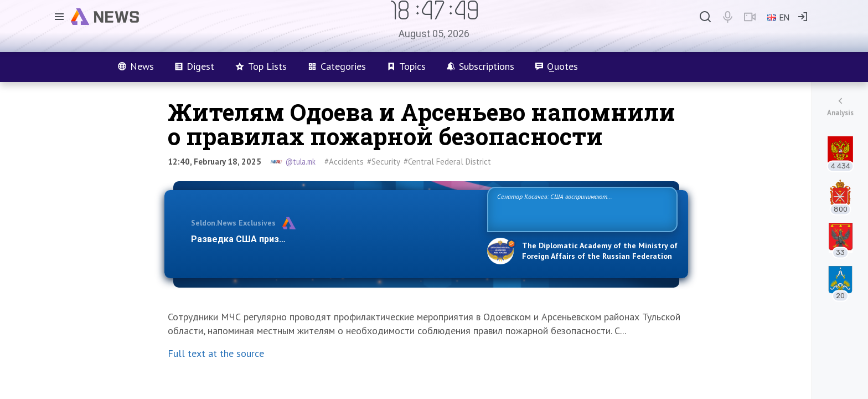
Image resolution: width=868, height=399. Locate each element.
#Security (384, 162)
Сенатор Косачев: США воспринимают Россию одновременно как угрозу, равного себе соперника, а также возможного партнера (581, 209)
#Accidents (344, 162)
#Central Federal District (447, 162)
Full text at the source (216, 353)
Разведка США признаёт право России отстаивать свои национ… (333, 239)
